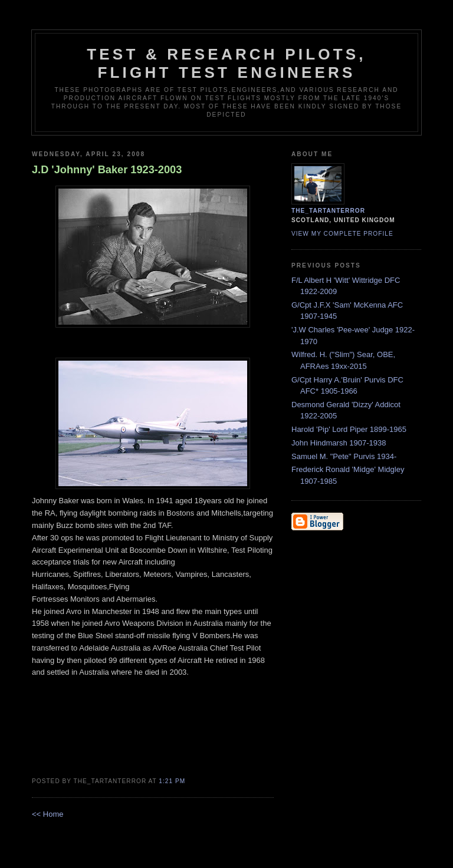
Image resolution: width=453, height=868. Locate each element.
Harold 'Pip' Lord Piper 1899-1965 (349, 429)
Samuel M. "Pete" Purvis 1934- (344, 456)
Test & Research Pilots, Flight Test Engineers (226, 63)
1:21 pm (172, 781)
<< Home (47, 814)
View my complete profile (342, 234)
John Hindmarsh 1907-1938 (339, 443)
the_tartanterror (328, 211)
